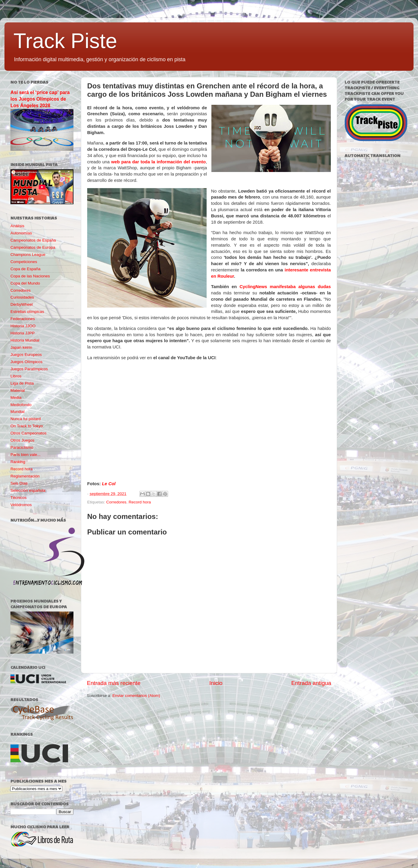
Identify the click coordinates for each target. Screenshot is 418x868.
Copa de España (26, 269)
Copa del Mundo (25, 283)
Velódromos (21, 505)
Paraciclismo (22, 447)
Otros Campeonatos (29, 433)
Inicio (216, 683)
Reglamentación (25, 476)
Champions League (28, 255)
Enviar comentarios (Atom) (136, 696)
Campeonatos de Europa (33, 247)
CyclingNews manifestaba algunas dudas (285, 287)
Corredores (116, 502)
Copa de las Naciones (30, 276)
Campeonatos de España (33, 240)
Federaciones (23, 319)
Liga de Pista (22, 383)
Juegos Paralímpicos (29, 369)
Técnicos (19, 498)
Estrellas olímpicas (27, 312)
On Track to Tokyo (27, 426)
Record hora (140, 502)
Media (16, 398)
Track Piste (65, 41)
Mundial (17, 412)
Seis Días (19, 483)
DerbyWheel (21, 304)
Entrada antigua (311, 683)
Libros (16, 376)
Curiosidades (22, 297)
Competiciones (24, 262)
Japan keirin (21, 347)
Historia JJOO (23, 326)
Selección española (28, 490)
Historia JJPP (23, 333)
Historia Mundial (25, 340)
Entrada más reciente (114, 683)
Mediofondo (21, 405)
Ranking (18, 462)
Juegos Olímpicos (26, 362)
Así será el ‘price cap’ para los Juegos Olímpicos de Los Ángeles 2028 (40, 99)
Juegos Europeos (26, 355)
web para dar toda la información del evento (158, 162)
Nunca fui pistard (26, 419)
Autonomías (21, 233)
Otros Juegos (22, 440)
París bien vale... (26, 455)
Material (18, 390)
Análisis (17, 226)
